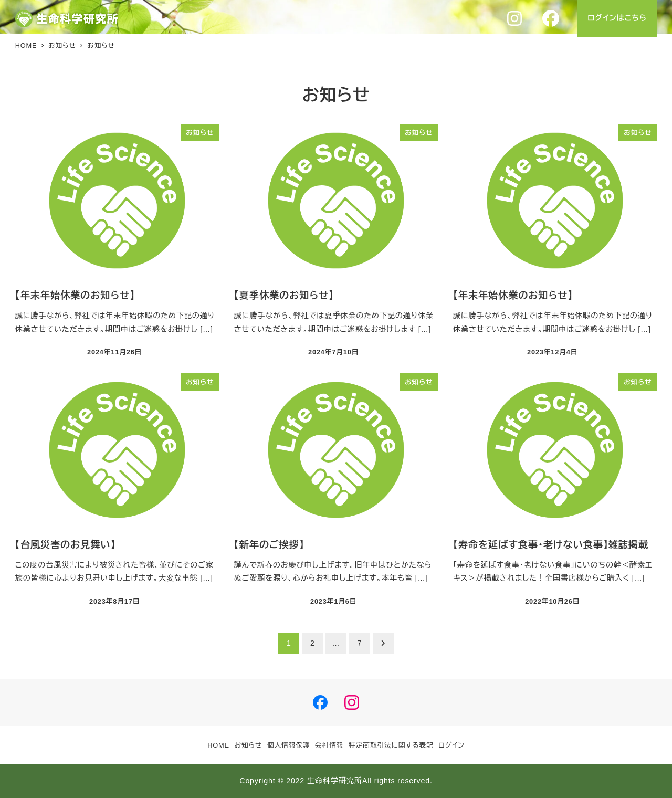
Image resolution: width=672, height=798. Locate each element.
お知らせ (249, 745)
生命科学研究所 (335, 781)
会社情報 (329, 745)
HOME (218, 745)
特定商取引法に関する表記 (391, 745)
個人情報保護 (289, 745)
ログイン (451, 745)
